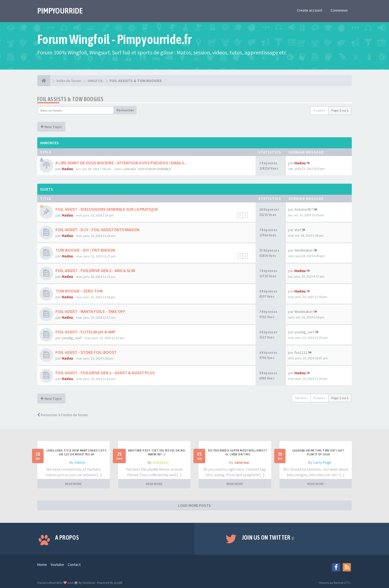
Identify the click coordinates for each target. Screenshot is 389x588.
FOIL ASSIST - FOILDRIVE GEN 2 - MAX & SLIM (95, 271)
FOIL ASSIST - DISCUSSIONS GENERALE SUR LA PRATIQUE (107, 209)
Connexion (339, 10)
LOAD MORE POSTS (194, 505)
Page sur (340, 110)
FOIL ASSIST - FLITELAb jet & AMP (86, 332)
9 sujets (319, 110)
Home (42, 565)
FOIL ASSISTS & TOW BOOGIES (70, 99)
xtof (298, 230)
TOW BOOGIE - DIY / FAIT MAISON (85, 250)
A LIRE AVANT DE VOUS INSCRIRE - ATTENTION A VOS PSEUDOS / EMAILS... (121, 163)
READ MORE (73, 484)
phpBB (118, 583)
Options (301, 398)
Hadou (67, 169)
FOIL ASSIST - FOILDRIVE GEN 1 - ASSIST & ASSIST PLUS (105, 373)
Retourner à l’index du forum (62, 415)
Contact (74, 565)
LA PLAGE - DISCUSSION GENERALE (147, 169)
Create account (310, 10)
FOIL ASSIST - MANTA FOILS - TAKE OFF (90, 311)
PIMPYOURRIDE (60, 11)
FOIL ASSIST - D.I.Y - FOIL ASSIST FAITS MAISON (97, 230)
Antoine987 (304, 209)
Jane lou (242, 462)
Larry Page (322, 462)
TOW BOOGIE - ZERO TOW (79, 291)
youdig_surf (72, 338)
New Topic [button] (51, 127)
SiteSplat (161, 462)
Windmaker (304, 250)
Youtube (57, 565)
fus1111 (301, 352)
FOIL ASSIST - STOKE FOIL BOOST (86, 352)
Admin (80, 462)
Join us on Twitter (268, 537)
